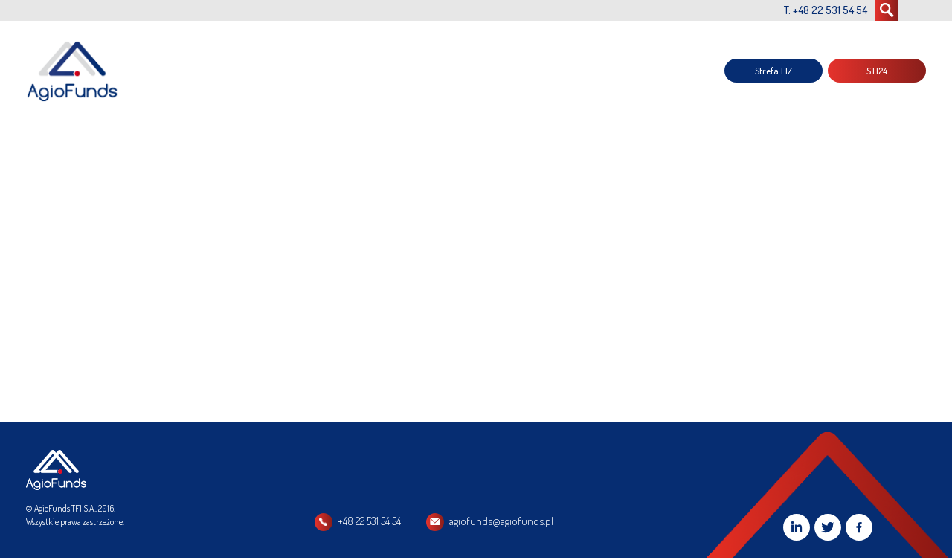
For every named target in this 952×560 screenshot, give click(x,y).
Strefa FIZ (773, 71)
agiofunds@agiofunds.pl (501, 521)
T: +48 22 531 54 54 (826, 10)
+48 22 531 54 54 (369, 521)
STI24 (877, 71)
